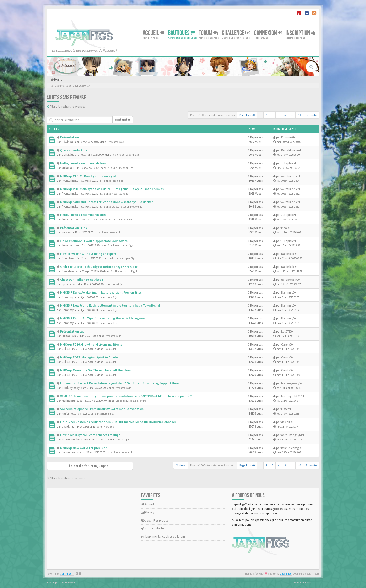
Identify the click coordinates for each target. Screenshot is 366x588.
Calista (66, 349)
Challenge (236, 33)
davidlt (66, 426)
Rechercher (123, 120)
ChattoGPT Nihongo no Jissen (82, 280)
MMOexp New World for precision (84, 448)
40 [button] (299, 115)
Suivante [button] (311, 115)
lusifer (65, 414)
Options (181, 465)
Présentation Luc (72, 332)
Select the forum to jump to (90, 466)
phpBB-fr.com (67, 583)
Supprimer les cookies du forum (163, 536)
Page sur (247, 115)
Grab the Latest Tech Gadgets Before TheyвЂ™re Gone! (99, 267)
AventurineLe (70, 181)
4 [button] (279, 115)
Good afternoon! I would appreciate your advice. (94, 241)
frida (65, 232)
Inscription (301, 33)
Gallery (148, 512)
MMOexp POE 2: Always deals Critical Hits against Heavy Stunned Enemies (112, 189)
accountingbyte (72, 439)
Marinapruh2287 (72, 401)
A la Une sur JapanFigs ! (126, 155)
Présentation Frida (74, 228)
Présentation (70, 137)
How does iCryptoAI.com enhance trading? (90, 435)
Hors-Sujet (117, 181)
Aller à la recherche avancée (67, 107)
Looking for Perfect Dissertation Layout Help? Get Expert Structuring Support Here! (120, 383)
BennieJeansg (70, 452)
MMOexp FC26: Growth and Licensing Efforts (91, 344)
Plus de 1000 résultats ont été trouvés (212, 115)
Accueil (153, 33)
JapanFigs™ (67, 574)
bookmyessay (71, 388)
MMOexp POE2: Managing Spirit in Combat (90, 357)
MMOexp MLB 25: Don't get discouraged (88, 176)
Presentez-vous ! (116, 142)
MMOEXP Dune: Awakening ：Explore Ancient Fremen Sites (101, 293)
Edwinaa (67, 142)
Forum (208, 33)
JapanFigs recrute (155, 520)
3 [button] (273, 115)
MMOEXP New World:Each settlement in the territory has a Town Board (110, 305)
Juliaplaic (68, 168)
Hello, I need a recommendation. (83, 163)
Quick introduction (74, 150)
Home (58, 80)
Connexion (268, 33)
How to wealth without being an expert (88, 254)
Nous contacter (153, 528)
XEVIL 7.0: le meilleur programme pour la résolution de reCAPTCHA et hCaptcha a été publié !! (126, 396)
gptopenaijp (70, 284)
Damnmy (68, 297)
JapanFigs (286, 574)
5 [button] (285, 115)
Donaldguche (70, 155)
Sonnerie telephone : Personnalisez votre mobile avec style (102, 409)
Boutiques (181, 33)
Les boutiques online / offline (127, 207)
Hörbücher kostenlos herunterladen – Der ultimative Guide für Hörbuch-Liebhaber (118, 422)
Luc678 (66, 336)
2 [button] (266, 115)
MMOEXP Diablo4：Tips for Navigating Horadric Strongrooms (104, 318)
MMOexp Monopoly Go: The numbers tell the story (95, 370)
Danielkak (68, 258)
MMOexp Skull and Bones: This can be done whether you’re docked (107, 202)
